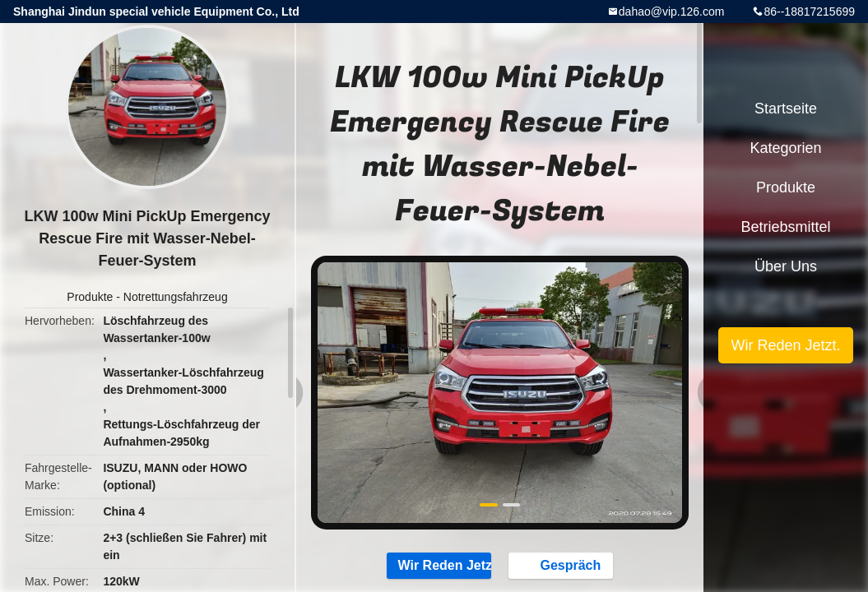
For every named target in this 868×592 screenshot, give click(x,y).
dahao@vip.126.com (672, 12)
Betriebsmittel (785, 227)
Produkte (90, 297)
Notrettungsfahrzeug (176, 297)
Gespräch (562, 565)
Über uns (786, 266)
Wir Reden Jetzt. (439, 565)
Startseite (786, 109)
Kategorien (785, 148)
